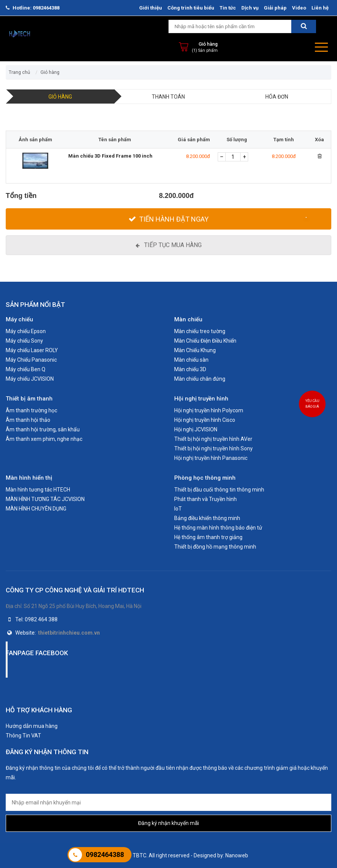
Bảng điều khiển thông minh (207, 518)
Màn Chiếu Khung (195, 350)
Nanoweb (237, 855)
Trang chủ (19, 72)
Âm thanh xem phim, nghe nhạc (44, 439)
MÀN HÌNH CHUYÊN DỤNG (36, 509)
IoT (178, 509)
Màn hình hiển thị (29, 478)
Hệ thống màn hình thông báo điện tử (218, 528)
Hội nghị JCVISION (196, 429)
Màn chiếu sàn (191, 360)
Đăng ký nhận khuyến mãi (168, 823)
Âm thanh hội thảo (28, 420)
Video (299, 8)
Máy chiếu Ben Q (26, 369)
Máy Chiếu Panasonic (31, 360)
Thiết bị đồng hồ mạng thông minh (215, 547)
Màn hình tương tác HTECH (38, 490)
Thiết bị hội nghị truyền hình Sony (213, 448)
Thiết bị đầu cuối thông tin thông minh (219, 490)
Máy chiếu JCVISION (30, 379)
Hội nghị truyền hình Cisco (205, 420)
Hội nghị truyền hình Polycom (209, 410)
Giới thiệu (151, 8)
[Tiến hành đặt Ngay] (168, 219)
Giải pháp (275, 8)
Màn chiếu (188, 319)
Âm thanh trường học (31, 410)
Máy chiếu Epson (26, 331)
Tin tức (228, 8)
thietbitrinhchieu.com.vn (69, 633)
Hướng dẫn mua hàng (32, 726)
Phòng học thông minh (205, 478)
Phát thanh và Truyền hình (205, 499)
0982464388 (46, 8)
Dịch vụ (250, 8)
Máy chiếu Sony (24, 341)
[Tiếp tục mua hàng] (168, 245)
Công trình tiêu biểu (191, 8)
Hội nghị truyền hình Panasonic (211, 458)
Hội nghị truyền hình (201, 399)
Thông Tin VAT (23, 736)
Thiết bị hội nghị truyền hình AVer (213, 439)
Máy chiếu (19, 319)
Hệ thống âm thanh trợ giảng (208, 537)
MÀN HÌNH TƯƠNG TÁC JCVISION (45, 499)
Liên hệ (320, 8)
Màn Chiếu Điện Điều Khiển (205, 341)
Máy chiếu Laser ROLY (32, 350)
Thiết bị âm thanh (29, 399)
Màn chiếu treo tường (200, 331)
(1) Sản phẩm (205, 50)
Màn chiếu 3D (190, 369)
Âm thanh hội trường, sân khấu (43, 429)
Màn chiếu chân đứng (200, 379)
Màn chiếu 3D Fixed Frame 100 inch (110, 156)
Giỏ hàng (208, 44)
